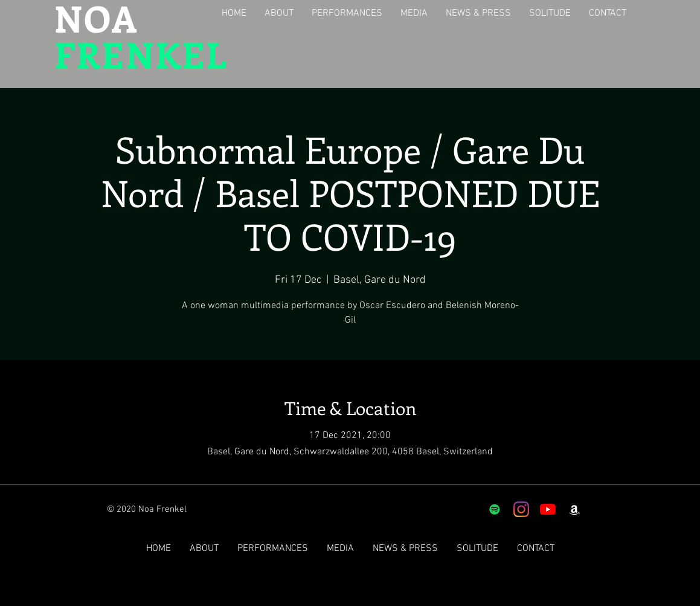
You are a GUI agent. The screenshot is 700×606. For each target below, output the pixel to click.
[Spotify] (495, 509)
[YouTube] (548, 509)
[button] (281, 14)
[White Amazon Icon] (574, 509)
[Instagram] (521, 509)
